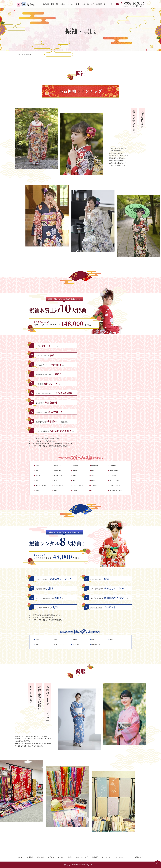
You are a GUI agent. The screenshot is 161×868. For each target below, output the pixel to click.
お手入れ (63, 4)
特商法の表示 (139, 857)
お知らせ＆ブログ (88, 4)
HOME (20, 857)
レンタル (71, 4)
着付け (78, 4)
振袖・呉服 (55, 4)
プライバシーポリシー (123, 857)
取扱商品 (46, 4)
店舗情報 (99, 4)
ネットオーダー (109, 4)
